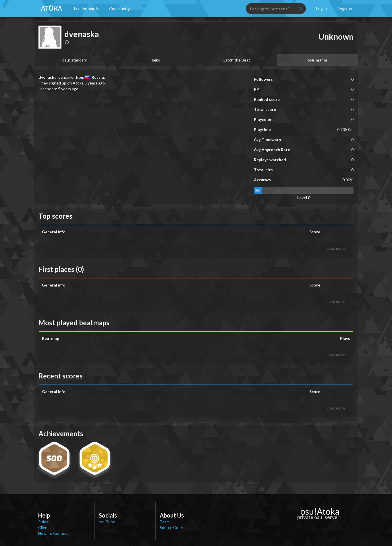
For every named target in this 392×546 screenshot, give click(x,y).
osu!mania (317, 60)
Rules (43, 522)
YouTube (107, 522)
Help (44, 515)
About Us (172, 515)
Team (165, 522)
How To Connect (54, 533)
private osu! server (318, 517)
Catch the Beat (236, 60)
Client (44, 527)
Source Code (171, 527)
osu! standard (75, 60)
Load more (336, 248)
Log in (321, 8)
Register (345, 8)
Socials (108, 515)
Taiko (156, 60)
